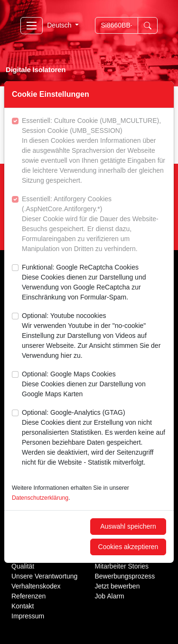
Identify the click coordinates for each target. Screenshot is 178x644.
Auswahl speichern (128, 526)
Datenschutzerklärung (40, 498)
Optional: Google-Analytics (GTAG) (94, 438)
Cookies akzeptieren (128, 547)
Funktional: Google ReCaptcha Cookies (94, 283)
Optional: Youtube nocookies (94, 336)
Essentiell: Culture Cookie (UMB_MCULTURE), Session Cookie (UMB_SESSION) (94, 151)
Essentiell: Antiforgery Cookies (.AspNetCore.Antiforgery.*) (94, 224)
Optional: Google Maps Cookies (94, 385)
